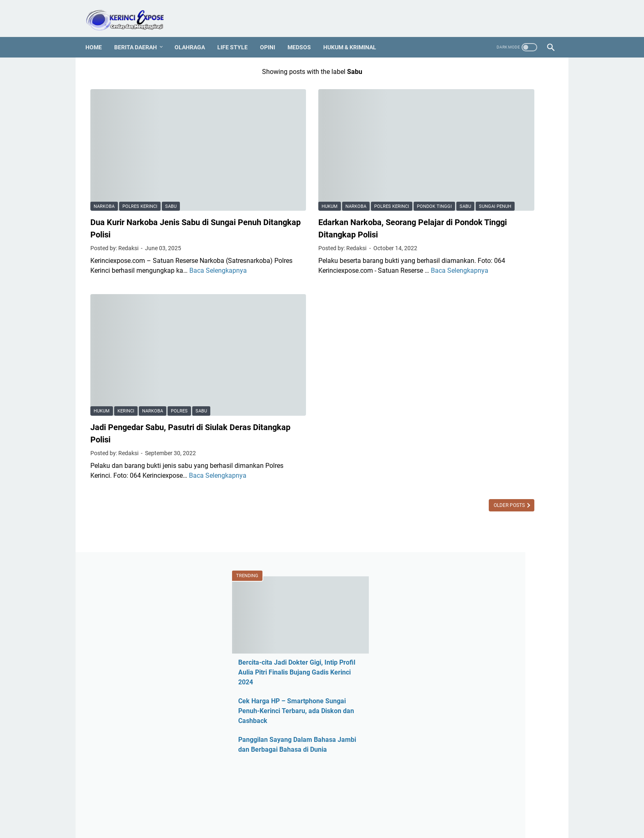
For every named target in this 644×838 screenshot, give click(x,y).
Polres (179, 339)
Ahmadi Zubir (458, 436)
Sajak (447, 757)
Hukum (263, 151)
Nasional (452, 673)
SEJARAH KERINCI (413, 808)
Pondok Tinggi (368, 151)
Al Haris (450, 450)
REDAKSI (219, 808)
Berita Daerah (140, 35)
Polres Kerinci (140, 162)
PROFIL (320, 808)
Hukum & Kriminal (355, 35)
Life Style (237, 35)
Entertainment (459, 520)
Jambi (448, 590)
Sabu (171, 162)
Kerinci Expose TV (465, 604)
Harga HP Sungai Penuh (474, 548)
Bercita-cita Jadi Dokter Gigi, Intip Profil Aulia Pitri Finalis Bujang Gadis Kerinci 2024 (491, 163)
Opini (273, 35)
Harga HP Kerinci (463, 534)
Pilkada (450, 715)
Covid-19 (451, 506)
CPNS (447, 492)
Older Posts (376, 442)
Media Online (458, 646)
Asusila (449, 464)
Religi (447, 743)
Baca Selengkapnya (172, 236)
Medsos (304, 35)
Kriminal (451, 618)
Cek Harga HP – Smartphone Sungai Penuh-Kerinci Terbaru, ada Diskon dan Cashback (490, 201)
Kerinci (126, 339)
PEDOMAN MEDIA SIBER (270, 808)
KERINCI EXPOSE (333, 825)
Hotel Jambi (456, 562)
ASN (445, 422)
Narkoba (104, 162)
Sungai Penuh (291, 162)
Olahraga (195, 35)
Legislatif (452, 632)
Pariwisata (454, 701)
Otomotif (452, 687)
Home (99, 35)
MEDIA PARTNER (359, 808)
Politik (448, 729)
